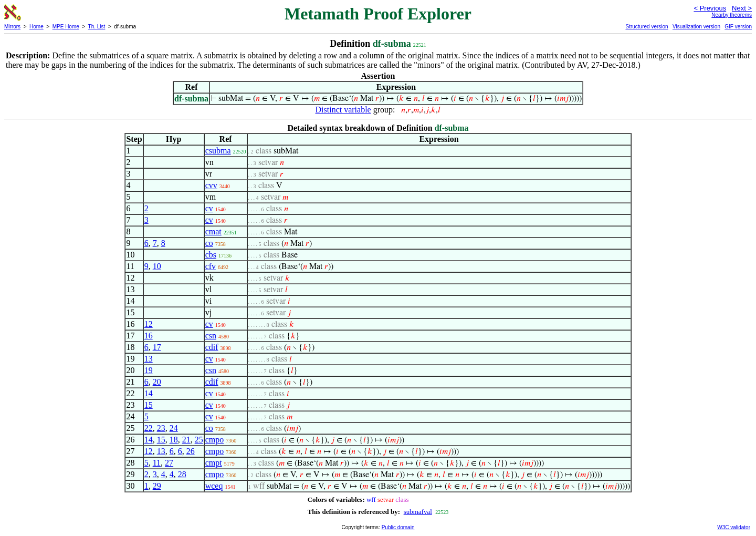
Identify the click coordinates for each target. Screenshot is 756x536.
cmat (213, 231)
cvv (211, 185)
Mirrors (12, 27)
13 (149, 359)
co (209, 243)
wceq (214, 486)
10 (157, 266)
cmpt (214, 463)
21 (186, 440)
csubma (218, 151)
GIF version (738, 27)
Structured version (647, 27)
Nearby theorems (732, 15)
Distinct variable (343, 110)
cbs (211, 255)
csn (211, 336)
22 (149, 428)
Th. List (97, 27)
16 (149, 336)
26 (191, 451)
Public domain (398, 527)
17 (157, 347)
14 (149, 393)
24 (174, 428)
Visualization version (696, 27)
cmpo (215, 440)
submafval (418, 512)
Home (36, 27)
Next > (742, 8)
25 (199, 440)
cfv (211, 266)
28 (182, 474)
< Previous (710, 8)
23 (161, 428)
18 (174, 440)
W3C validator (734, 527)
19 (149, 370)
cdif (212, 347)
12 (149, 324)
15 (149, 405)
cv (209, 208)
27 (169, 463)
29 (157, 486)
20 (157, 382)
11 (157, 463)
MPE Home (66, 27)
